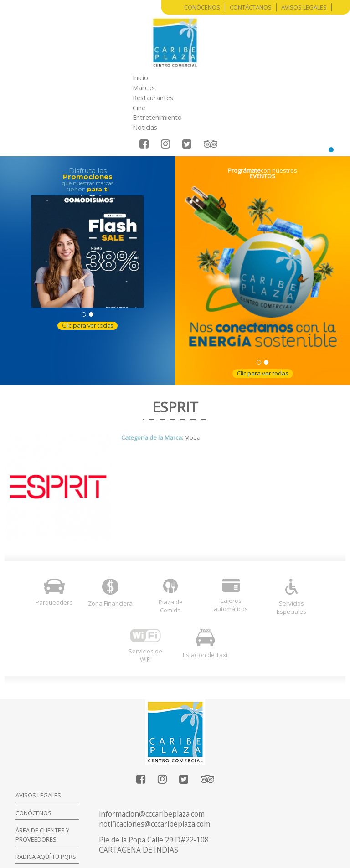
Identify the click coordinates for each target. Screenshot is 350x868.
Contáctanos (251, 7)
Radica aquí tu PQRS (46, 807)
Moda (193, 388)
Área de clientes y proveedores (42, 785)
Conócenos (202, 7)
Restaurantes (145, 77)
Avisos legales (38, 745)
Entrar (189, 840)
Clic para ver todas (87, 275)
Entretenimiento (225, 77)
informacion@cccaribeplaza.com (152, 764)
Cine (183, 77)
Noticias (273, 77)
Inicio (73, 77)
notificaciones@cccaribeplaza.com (154, 774)
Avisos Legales (304, 7)
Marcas (103, 77)
